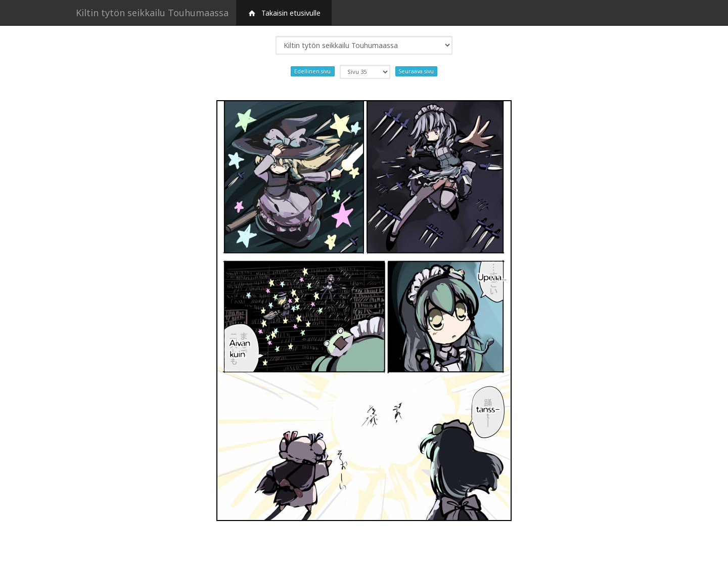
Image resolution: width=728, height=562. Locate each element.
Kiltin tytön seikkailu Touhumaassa (152, 13)
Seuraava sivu (416, 71)
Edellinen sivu (312, 71)
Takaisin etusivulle (284, 13)
